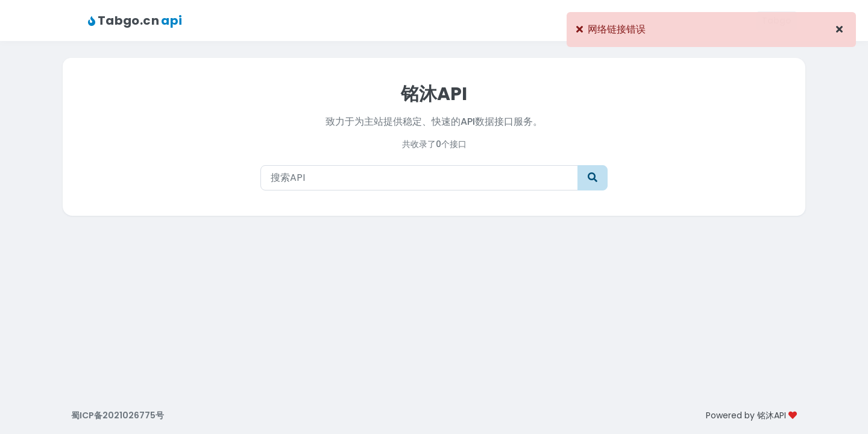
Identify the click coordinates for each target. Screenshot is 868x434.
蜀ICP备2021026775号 (118, 415)
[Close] (839, 30)
